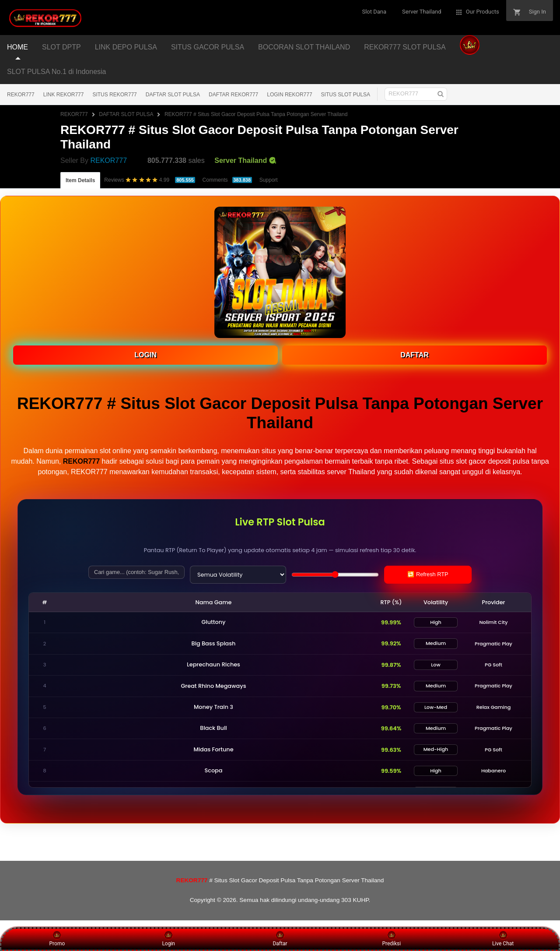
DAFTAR (415, 355)
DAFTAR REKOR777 (233, 95)
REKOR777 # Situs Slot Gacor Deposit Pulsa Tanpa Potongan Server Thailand (256, 114)
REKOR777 (21, 95)
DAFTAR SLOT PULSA (173, 95)
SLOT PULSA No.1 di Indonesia (57, 72)
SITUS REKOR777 (114, 95)
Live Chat (503, 939)
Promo (57, 939)
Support (269, 180)
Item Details (80, 180)
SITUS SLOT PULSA (346, 95)
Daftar (280, 939)
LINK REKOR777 (64, 95)
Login (168, 939)
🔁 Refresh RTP (428, 574)
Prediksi (391, 939)
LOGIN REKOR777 (289, 95)
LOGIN (145, 355)
